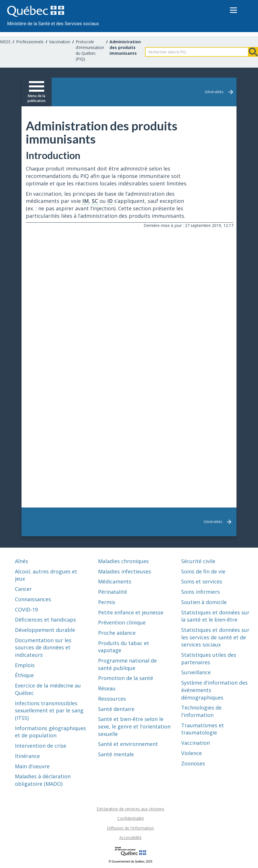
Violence (191, 753)
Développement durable (45, 630)
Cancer (23, 589)
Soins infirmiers (201, 592)
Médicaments (115, 581)
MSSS (5, 42)
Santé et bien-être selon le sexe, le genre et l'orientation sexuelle (134, 726)
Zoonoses (193, 763)
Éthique (24, 675)
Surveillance (196, 672)
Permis (107, 602)
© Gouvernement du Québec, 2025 (130, 862)
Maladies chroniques (123, 561)
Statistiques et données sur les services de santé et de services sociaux (215, 637)
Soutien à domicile (204, 602)
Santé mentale (116, 754)
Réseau (107, 688)
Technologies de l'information (201, 711)
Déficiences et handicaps (45, 620)
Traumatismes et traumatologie (203, 729)
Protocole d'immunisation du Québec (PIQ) (90, 50)
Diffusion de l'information (130, 828)
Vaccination (60, 42)
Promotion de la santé (126, 678)
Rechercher (253, 52)
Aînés (21, 561)
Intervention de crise (41, 746)
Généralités (214, 92)
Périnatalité (113, 592)
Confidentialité (131, 818)
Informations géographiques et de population (50, 732)
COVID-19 (26, 610)
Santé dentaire (116, 709)
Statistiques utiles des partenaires (209, 659)
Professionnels (30, 42)
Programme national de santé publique (127, 664)
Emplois (25, 665)
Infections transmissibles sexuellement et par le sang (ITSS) (49, 711)
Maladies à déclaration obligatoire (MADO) (43, 780)
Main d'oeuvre (32, 766)
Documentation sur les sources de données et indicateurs (43, 647)
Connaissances (33, 599)
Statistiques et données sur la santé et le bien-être (215, 616)
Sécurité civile (198, 561)
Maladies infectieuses (125, 571)
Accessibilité (130, 837)
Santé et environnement (128, 744)
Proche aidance (117, 633)
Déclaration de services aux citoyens (130, 809)
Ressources (112, 699)
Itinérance (27, 756)
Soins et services (202, 581)
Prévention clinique (122, 622)
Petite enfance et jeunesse (131, 612)
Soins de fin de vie (203, 571)
